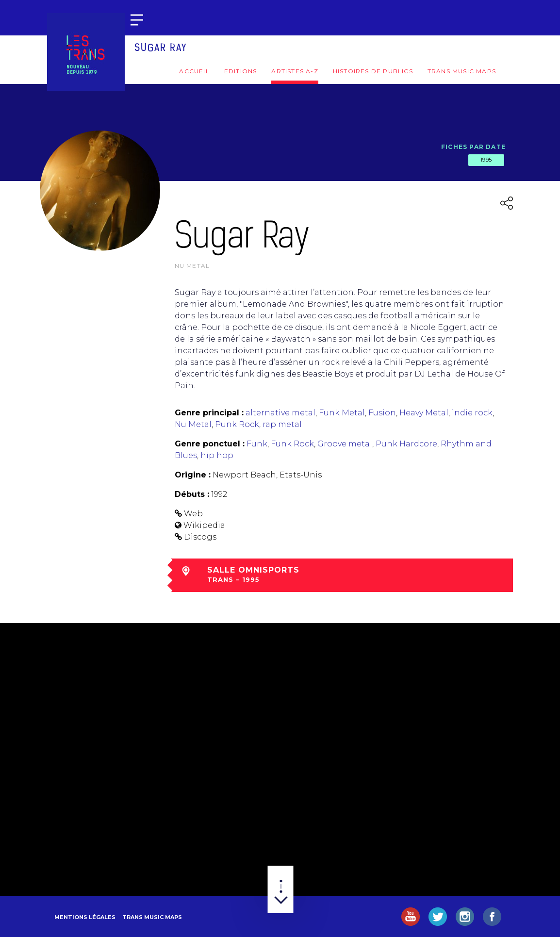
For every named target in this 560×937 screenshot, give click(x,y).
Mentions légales (85, 917)
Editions (241, 71)
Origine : (193, 475)
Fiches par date (473, 147)
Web (193, 514)
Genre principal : (209, 413)
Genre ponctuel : (210, 444)
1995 (486, 160)
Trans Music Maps (462, 71)
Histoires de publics (373, 71)
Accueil (194, 71)
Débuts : (192, 494)
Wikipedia (204, 525)
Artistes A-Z (295, 71)
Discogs (200, 537)
